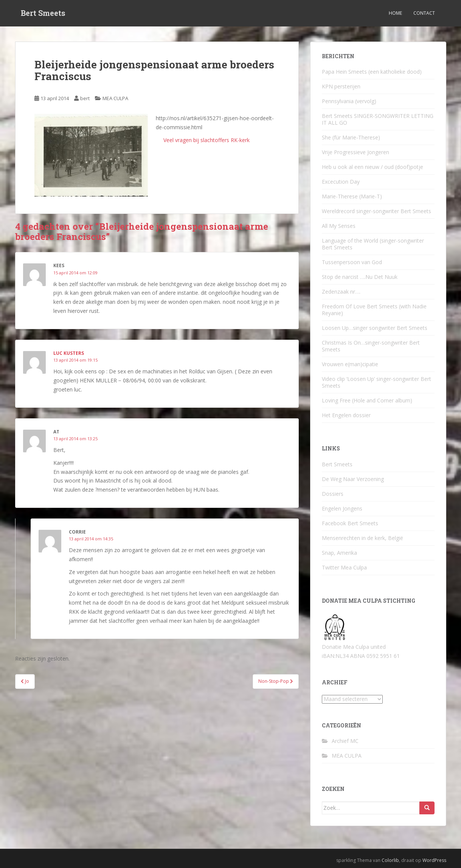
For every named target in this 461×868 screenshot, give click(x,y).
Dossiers (333, 494)
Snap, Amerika (339, 553)
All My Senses (339, 226)
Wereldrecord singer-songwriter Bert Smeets (376, 211)
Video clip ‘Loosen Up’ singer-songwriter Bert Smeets (376, 382)
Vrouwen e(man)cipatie (350, 364)
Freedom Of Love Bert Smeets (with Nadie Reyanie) (374, 310)
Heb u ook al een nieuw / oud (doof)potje (373, 167)
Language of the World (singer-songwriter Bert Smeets (373, 244)
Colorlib (390, 860)
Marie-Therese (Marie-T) (352, 196)
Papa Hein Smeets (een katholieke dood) (372, 72)
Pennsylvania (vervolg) (349, 101)
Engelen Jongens (342, 508)
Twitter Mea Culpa (344, 567)
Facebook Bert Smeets (350, 523)
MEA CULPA (115, 98)
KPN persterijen (341, 86)
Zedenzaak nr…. (341, 292)
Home (395, 13)
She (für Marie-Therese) (351, 137)
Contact (424, 13)
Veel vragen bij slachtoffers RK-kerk (205, 140)
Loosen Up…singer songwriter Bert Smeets (375, 328)
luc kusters (69, 353)
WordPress (434, 860)
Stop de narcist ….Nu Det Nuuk (360, 277)
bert (85, 98)
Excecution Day (341, 182)
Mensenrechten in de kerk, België (362, 538)
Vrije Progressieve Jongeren (355, 152)
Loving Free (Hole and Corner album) (367, 400)
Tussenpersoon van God (352, 262)
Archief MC (345, 741)
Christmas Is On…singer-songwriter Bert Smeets (371, 346)
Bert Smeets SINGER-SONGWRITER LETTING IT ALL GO (378, 119)
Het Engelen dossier (346, 415)
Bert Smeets (43, 13)
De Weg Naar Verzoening (353, 479)
